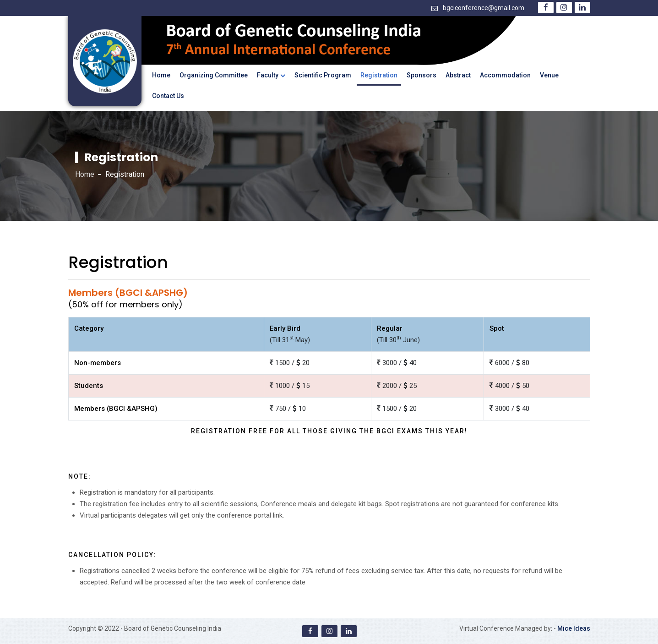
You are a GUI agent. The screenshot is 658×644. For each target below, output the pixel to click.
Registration (379, 75)
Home (161, 75)
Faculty (268, 75)
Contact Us (168, 96)
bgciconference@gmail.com (484, 8)
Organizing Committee (214, 75)
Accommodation (505, 75)
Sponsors (421, 75)
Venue (549, 75)
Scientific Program (323, 75)
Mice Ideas (574, 628)
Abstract (458, 75)
